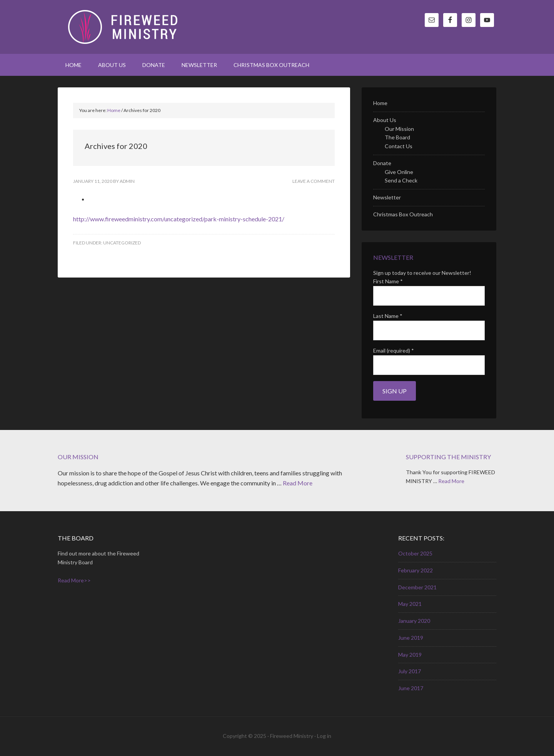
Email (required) (394, 350)
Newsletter (387, 197)
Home (380, 103)
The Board (397, 137)
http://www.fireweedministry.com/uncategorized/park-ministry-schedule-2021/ (179, 219)
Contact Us (399, 146)
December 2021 (417, 587)
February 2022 (415, 570)
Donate (382, 163)
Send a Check (401, 180)
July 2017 (410, 671)
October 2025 (415, 553)
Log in (324, 736)
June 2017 (411, 688)
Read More (298, 483)
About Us (385, 120)
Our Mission (399, 129)
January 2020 (414, 621)
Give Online (399, 172)
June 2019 (411, 638)
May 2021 (410, 604)
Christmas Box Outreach (403, 214)
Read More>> (74, 580)
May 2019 (410, 655)
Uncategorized (122, 243)
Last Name (388, 316)
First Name (388, 281)
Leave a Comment (314, 181)
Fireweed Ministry (123, 27)
